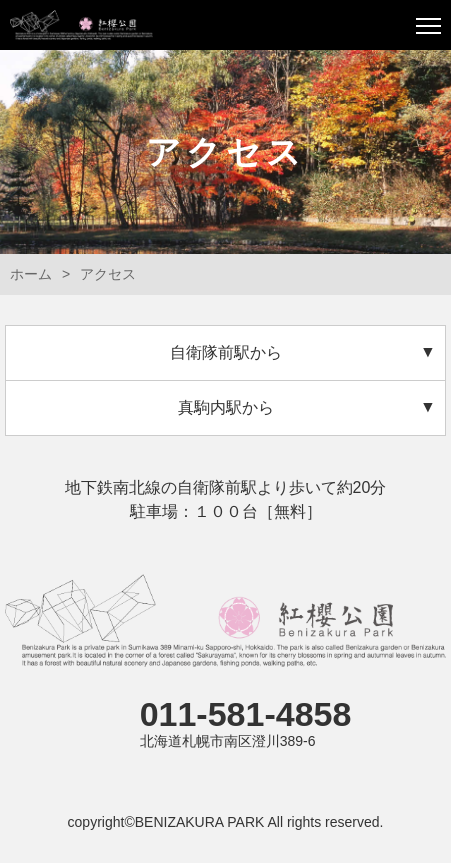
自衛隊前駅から (226, 352)
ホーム (31, 274)
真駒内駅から (226, 407)
